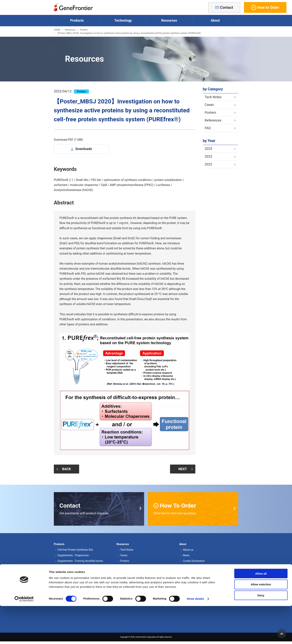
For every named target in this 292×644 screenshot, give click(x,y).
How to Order (265, 7)
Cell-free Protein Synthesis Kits (75, 549)
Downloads (84, 149)
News (186, 555)
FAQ (208, 128)
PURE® (64, 586)
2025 (208, 149)
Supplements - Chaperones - (74, 555)
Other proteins (66, 566)
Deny (261, 633)
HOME (57, 30)
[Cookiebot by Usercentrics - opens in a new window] (24, 637)
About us (188, 549)
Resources (70, 30)
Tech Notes (213, 97)
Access (187, 566)
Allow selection (261, 622)
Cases (209, 105)
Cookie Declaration (194, 560)
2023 (208, 156)
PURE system (65, 580)
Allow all (261, 611)
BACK (69, 469)
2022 (208, 164)
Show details (195, 637)
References (213, 120)
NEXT (180, 469)
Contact (227, 7)
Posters (84, 30)
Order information (131, 591)
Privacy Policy (191, 572)
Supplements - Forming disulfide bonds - (81, 560)
